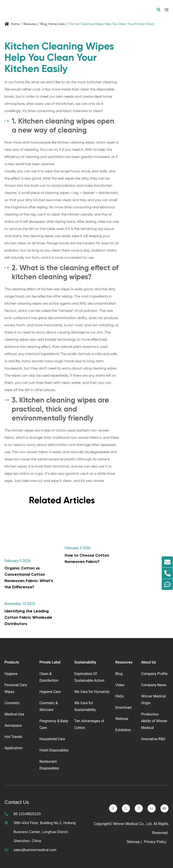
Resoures (30, 24)
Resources (124, 662)
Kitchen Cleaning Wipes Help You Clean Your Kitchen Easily (112, 24)
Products (12, 662)
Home (15, 24)
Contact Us (17, 802)
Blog (44, 24)
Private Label (50, 662)
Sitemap (133, 842)
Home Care (57, 24)
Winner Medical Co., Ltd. (133, 824)
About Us (148, 662)
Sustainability (85, 662)
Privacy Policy (156, 842)
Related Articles (62, 500)
